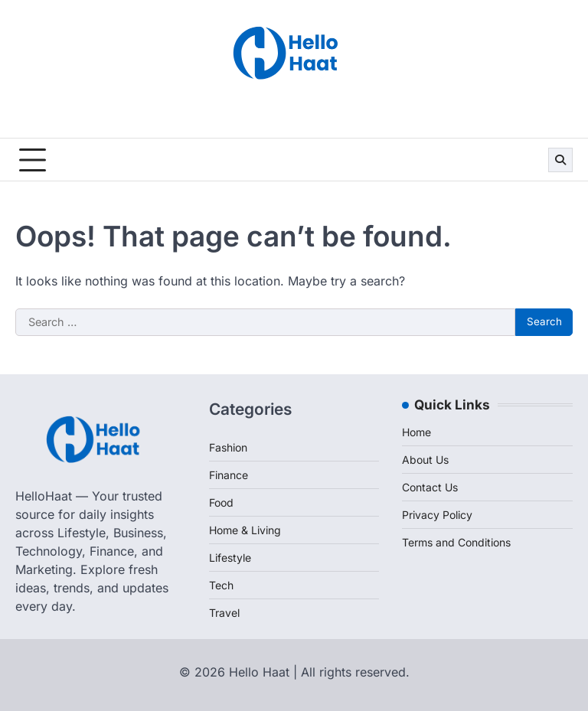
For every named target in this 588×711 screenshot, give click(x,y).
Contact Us (430, 487)
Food (221, 502)
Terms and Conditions (456, 542)
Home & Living (245, 530)
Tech (221, 585)
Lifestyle (230, 558)
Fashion (228, 447)
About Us (425, 460)
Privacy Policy (437, 515)
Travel (224, 613)
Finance (229, 475)
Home (416, 432)
